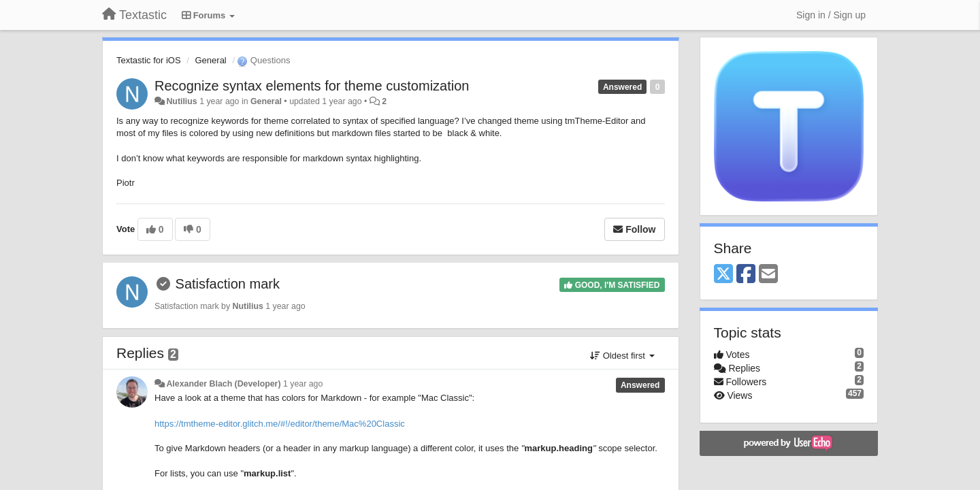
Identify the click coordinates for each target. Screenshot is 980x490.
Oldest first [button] (622, 356)
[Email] (768, 275)
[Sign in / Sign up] (831, 15)
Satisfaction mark (228, 284)
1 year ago (303, 384)
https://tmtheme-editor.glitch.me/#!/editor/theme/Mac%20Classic (280, 424)
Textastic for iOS (149, 60)
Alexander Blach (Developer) (223, 384)
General (211, 60)
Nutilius (181, 101)
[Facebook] (746, 275)
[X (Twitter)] (723, 275)
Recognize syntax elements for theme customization (312, 86)
